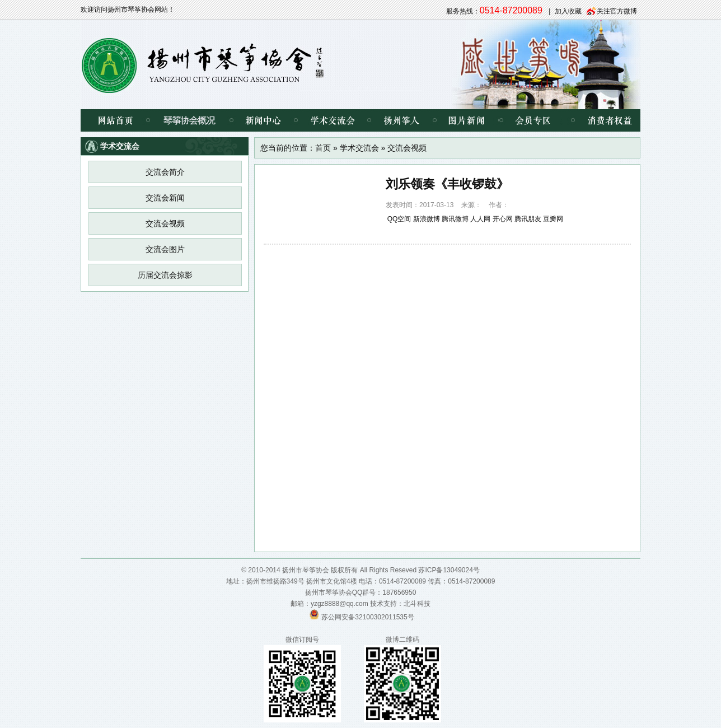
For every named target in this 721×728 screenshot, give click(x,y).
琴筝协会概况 (189, 120)
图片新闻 (467, 120)
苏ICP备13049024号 (449, 570)
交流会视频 (165, 223)
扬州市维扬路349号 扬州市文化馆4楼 (302, 581)
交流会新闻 (165, 198)
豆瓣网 (553, 219)
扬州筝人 (402, 120)
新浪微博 (427, 219)
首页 (323, 148)
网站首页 (114, 120)
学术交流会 (332, 120)
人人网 (480, 219)
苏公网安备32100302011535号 (367, 617)
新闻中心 (263, 120)
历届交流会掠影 (165, 275)
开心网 (503, 219)
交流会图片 (165, 249)
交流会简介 (165, 172)
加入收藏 (568, 11)
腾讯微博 (455, 219)
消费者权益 (601, 120)
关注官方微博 (617, 11)
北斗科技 (417, 604)
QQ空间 (399, 219)
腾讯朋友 (528, 219)
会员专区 (531, 120)
